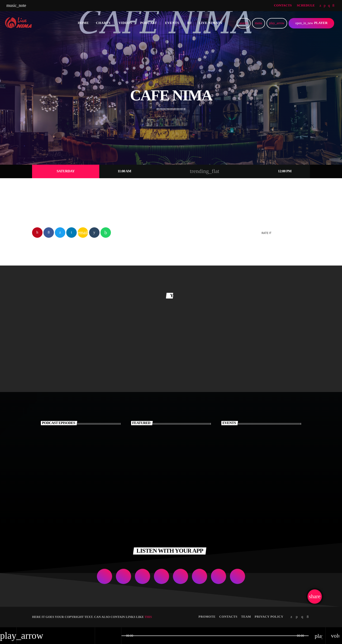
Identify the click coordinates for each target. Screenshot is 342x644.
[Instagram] (329, 6)
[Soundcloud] (325, 6)
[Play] (277, 23)
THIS (148, 617)
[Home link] (20, 23)
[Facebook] (333, 6)
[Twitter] (321, 6)
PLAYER (311, 23)
